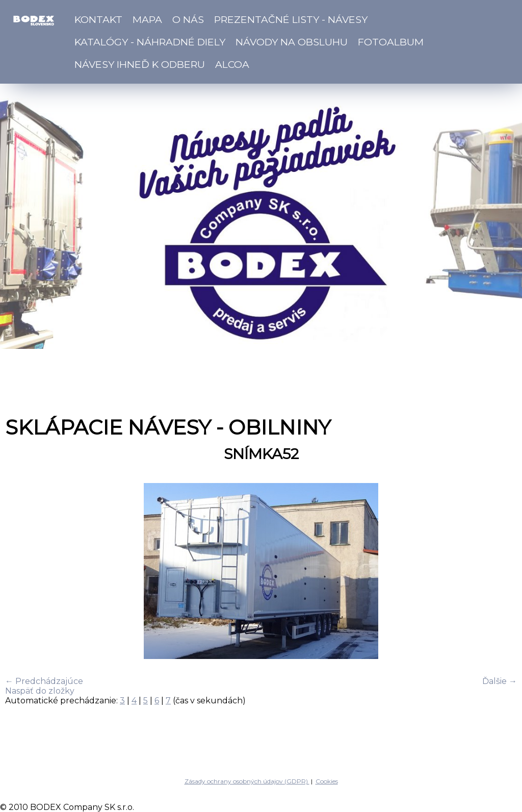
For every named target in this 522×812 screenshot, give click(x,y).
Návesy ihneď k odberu (140, 64)
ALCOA (232, 64)
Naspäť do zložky (40, 691)
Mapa (147, 19)
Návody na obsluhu (292, 42)
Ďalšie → (500, 681)
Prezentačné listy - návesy (291, 19)
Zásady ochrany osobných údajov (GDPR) (247, 781)
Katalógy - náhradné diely (150, 42)
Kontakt (98, 19)
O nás (188, 19)
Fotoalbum (391, 42)
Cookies (327, 781)
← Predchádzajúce (44, 681)
